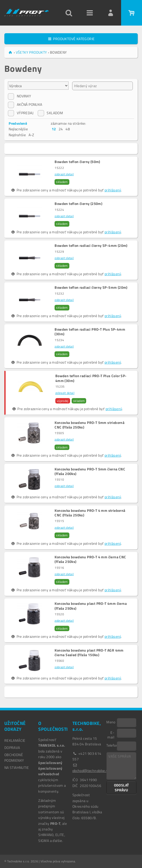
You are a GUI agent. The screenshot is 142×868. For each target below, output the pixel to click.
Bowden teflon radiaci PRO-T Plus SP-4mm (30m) (90, 332)
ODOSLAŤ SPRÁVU (121, 787)
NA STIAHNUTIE (17, 767)
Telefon (112, 745)
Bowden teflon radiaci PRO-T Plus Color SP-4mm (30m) (91, 378)
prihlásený (113, 190)
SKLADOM (50, 113)
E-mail (111, 735)
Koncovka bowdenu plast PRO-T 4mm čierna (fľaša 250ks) (91, 606)
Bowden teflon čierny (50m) (77, 162)
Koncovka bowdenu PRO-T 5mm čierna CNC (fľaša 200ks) (90, 471)
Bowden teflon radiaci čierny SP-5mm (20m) (91, 287)
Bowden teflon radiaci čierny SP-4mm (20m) (91, 246)
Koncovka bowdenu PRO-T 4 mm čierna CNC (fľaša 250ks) (90, 559)
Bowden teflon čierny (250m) (78, 204)
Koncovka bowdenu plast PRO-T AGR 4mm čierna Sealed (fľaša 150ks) (89, 653)
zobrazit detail (64, 174)
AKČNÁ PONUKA (25, 105)
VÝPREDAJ (21, 113)
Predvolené (18, 123)
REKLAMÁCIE (15, 740)
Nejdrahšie (17, 135)
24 (61, 129)
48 (68, 129)
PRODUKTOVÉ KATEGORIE (71, 39)
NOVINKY (20, 96)
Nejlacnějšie (18, 129)
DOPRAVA (12, 748)
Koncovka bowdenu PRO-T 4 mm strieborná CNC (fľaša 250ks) (90, 513)
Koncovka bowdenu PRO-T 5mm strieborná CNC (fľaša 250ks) (89, 425)
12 (54, 129)
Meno (111, 722)
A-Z (31, 135)
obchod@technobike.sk (91, 771)
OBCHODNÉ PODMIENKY (14, 757)
